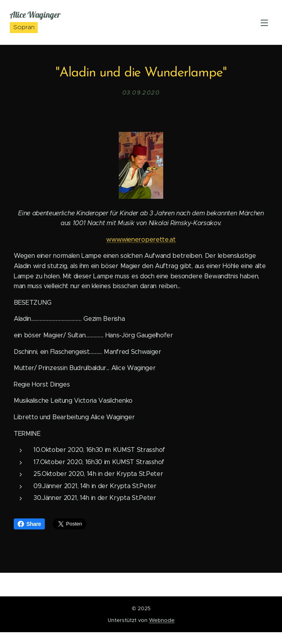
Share (29, 524)
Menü (264, 23)
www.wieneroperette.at (141, 239)
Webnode (162, 620)
